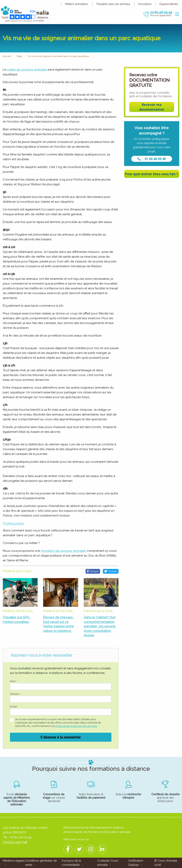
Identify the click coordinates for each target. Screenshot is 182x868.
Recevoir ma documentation (152, 107)
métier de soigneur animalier (27, 70)
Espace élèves (169, 4)
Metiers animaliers (77, 4)
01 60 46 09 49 (152, 159)
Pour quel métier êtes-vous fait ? (152, 174)
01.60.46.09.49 (21, 837)
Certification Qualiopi (136, 863)
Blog (19, 56)
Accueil (7, 56)
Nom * (14, 681)
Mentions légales (14, 861)
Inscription (145, 4)
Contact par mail (15, 842)
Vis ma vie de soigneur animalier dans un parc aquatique (58, 56)
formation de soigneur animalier (63, 551)
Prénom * (15, 694)
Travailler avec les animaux (113, 4)
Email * (14, 706)
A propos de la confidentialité (71, 863)
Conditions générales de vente (41, 863)
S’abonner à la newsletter (61, 737)
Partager (93, 571)
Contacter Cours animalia (108, 863)
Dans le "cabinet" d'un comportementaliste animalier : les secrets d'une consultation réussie (100, 626)
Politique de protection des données (76, 726)
